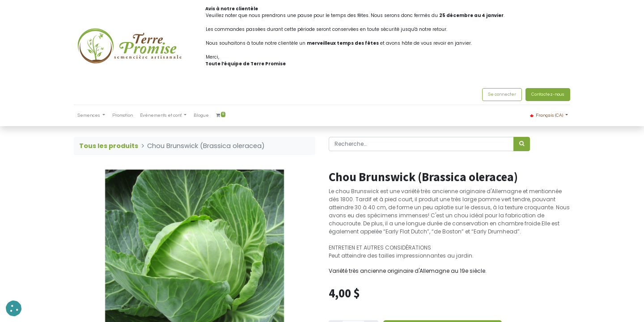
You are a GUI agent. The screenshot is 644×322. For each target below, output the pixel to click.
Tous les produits (109, 146)
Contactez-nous (548, 94)
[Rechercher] (522, 144)
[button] (14, 308)
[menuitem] (123, 116)
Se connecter (502, 94)
